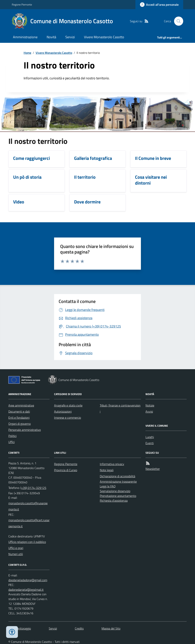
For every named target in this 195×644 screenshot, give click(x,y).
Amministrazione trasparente (118, 481)
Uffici (12, 442)
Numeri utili (16, 554)
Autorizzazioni (63, 411)
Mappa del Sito (111, 628)
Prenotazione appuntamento (118, 496)
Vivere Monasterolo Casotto (104, 37)
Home (27, 53)
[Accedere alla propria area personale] (159, 5)
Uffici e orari (16, 548)
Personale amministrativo (25, 430)
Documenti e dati (19, 411)
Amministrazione (25, 37)
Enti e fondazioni (19, 418)
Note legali (107, 470)
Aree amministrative (21, 405)
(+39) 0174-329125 (33, 488)
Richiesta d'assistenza (114, 501)
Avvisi (149, 411)
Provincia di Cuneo (66, 470)
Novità (51, 37)
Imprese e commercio (68, 418)
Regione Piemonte (22, 4)
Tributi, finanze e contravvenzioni (120, 408)
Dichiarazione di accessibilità (117, 476)
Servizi (70, 37)
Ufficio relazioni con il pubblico (27, 542)
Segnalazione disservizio (115, 491)
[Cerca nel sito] (177, 21)
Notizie (150, 405)
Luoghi (150, 437)
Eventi (150, 443)
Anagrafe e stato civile (68, 405)
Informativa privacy (112, 464)
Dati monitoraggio (20, 628)
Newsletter (153, 469)
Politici (12, 436)
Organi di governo (20, 424)
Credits (79, 628)
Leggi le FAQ (108, 486)
